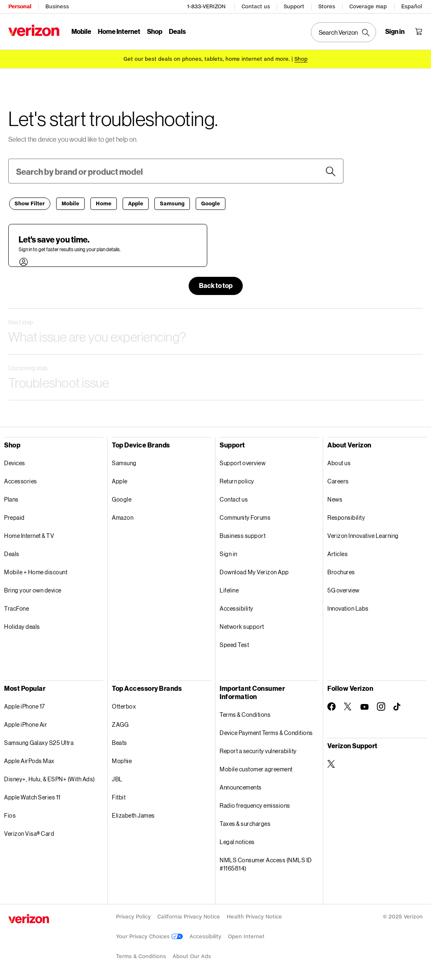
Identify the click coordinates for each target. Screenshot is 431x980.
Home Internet (119, 31)
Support (294, 6)
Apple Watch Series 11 (32, 797)
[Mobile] (70, 203)
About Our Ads (192, 956)
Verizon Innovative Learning (363, 535)
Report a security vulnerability (258, 750)
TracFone (17, 608)
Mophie (122, 760)
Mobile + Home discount (36, 572)
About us (339, 463)
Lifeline (229, 590)
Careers (338, 481)
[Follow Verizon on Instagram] (381, 706)
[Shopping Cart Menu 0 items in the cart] (419, 31)
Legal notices (237, 841)
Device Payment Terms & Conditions (266, 732)
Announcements (241, 787)
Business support (243, 535)
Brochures (341, 572)
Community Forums (245, 517)
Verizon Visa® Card (29, 833)
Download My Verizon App (254, 572)
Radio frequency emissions (255, 805)
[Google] (211, 203)
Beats (120, 742)
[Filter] (30, 203)
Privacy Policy (133, 916)
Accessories (21, 481)
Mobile (81, 31)
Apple (120, 481)
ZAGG (120, 724)
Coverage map (368, 6)
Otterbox (124, 706)
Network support (242, 626)
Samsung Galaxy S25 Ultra (39, 742)
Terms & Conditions (245, 714)
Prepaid (14, 517)
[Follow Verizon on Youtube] (365, 706)
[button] (331, 171)
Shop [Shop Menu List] (155, 31)
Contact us (256, 6)
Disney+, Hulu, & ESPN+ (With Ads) (50, 779)
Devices (15, 463)
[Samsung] (172, 203)
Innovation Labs (348, 608)
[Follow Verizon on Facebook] (332, 706)
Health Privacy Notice (254, 916)
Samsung (124, 463)
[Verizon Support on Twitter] (332, 764)
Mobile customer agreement (256, 769)
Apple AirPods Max (29, 760)
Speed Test (234, 644)
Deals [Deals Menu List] (177, 31)
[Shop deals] (301, 59)
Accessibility (237, 608)
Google (122, 499)
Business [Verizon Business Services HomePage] (57, 6)
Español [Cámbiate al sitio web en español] (412, 6)
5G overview (343, 590)
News (335, 499)
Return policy (237, 481)
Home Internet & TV (29, 535)
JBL (117, 779)
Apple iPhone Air (26, 724)
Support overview (243, 463)
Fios (10, 815)
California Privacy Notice (189, 916)
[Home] (104, 203)
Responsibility (346, 517)
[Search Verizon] (343, 32)
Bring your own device (33, 590)
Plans (11, 499)
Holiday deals (22, 626)
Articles (337, 553)
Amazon (123, 517)
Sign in (229, 553)
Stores (327, 6)
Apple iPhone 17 (25, 706)
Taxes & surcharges (245, 823)
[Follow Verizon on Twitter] (348, 706)
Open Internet (246, 936)
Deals (12, 553)
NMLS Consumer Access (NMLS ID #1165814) (266, 864)
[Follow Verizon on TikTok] (398, 706)
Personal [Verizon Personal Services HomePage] (20, 6)
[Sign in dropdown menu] (395, 31)
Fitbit (119, 797)
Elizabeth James (133, 815)
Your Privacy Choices (149, 936)
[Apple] (136, 203)
